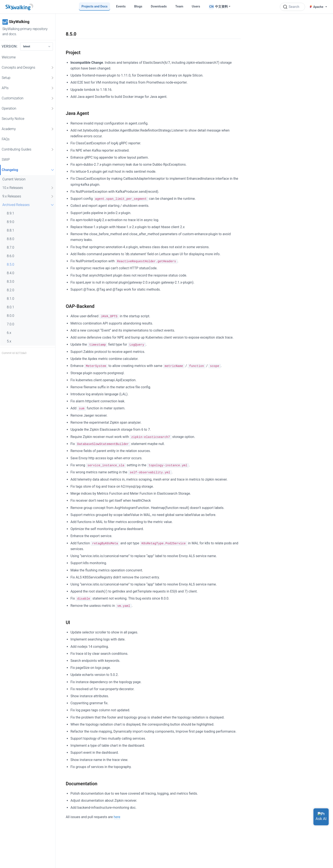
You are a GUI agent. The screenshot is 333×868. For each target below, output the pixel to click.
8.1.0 (10, 299)
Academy (28, 129)
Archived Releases (29, 205)
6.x (9, 333)
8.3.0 (10, 282)
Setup (28, 78)
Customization (28, 98)
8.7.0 (10, 247)
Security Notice (13, 119)
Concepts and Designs (28, 68)
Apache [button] (317, 7)
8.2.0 (10, 290)
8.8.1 (10, 230)
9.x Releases (28, 196)
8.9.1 (10, 213)
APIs (28, 88)
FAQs (6, 139)
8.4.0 (10, 273)
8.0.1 (10, 307)
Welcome (9, 57)
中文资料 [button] (221, 7)
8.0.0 (10, 316)
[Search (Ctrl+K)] (292, 7)
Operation (28, 109)
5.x (9, 341)
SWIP (6, 160)
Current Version (14, 179)
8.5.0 (10, 264)
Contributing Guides (28, 149)
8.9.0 (10, 222)
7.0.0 (10, 324)
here (117, 817)
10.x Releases (28, 188)
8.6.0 (10, 256)
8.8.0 (10, 239)
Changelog (28, 170)
